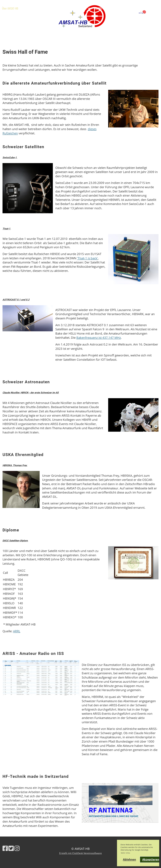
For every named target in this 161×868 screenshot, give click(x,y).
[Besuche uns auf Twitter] (11, 848)
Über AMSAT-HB (12, 8)
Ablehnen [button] (129, 859)
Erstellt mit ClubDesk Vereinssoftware (80, 853)
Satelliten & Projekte (78, 8)
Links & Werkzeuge (12, 14)
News (29, 8)
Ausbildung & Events (49, 8)
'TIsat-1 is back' (87, 258)
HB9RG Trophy (104, 8)
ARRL (17, 631)
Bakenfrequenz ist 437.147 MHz (99, 338)
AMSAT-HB (153, 12)
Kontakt (30, 14)
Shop (41, 14)
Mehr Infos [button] (125, 853)
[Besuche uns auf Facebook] (5, 848)
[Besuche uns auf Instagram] (17, 848)
